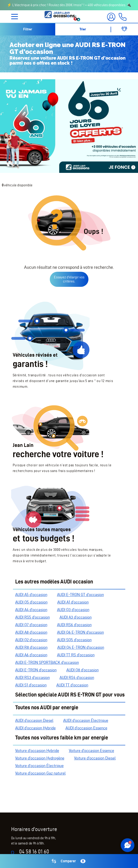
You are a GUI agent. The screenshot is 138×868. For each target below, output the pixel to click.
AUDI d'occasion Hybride (35, 728)
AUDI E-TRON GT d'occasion (80, 595)
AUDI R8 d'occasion (31, 647)
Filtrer (28, 29)
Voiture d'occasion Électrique (39, 766)
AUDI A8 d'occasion (31, 632)
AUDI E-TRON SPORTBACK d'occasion (47, 662)
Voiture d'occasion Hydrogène (40, 758)
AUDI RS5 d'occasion (33, 617)
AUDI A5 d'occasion (31, 595)
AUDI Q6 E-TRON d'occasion (80, 632)
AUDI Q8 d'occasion (83, 670)
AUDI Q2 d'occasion (31, 640)
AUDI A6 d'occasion (31, 655)
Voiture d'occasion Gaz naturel (40, 773)
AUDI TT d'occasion (72, 685)
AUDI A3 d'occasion (76, 617)
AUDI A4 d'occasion (31, 610)
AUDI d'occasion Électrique (86, 720)
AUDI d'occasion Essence (86, 728)
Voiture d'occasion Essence (92, 751)
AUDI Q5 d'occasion (31, 602)
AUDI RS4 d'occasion (77, 677)
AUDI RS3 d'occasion (33, 677)
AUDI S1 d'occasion (31, 685)
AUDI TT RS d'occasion (76, 655)
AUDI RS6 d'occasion (74, 625)
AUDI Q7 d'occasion (31, 625)
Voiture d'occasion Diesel (95, 758)
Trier (83, 29)
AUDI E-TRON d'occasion (36, 670)
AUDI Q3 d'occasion (73, 610)
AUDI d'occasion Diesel (34, 720)
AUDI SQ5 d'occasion (74, 640)
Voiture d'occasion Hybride (37, 751)
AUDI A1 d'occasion (73, 602)
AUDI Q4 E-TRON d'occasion (81, 647)
